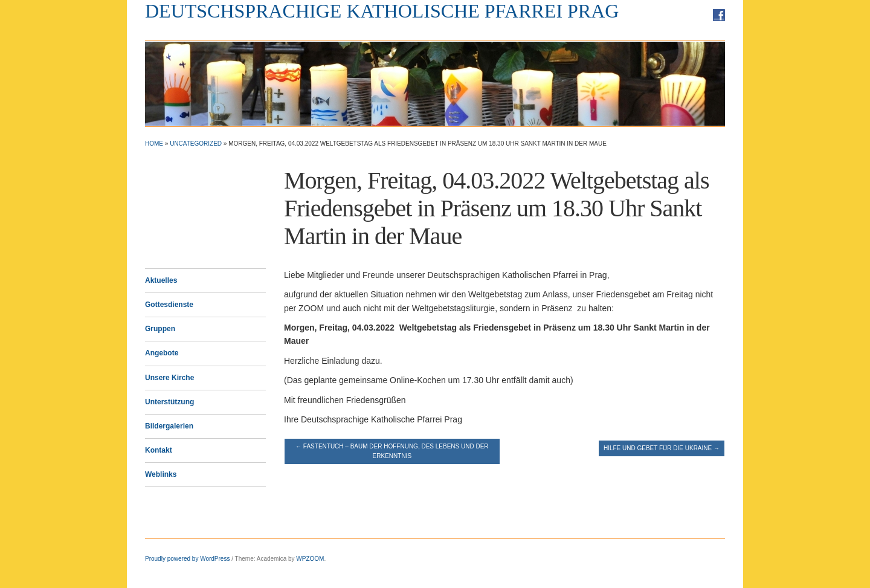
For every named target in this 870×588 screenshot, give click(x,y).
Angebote (162, 353)
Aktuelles (161, 280)
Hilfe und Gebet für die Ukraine (662, 448)
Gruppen (160, 329)
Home (154, 144)
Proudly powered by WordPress (187, 559)
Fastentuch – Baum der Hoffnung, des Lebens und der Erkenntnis (392, 451)
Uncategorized (196, 144)
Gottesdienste (169, 305)
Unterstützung (169, 402)
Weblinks (161, 474)
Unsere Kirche (169, 378)
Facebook (719, 15)
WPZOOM (310, 559)
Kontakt (159, 450)
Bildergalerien (169, 426)
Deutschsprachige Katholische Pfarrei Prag (382, 11)
